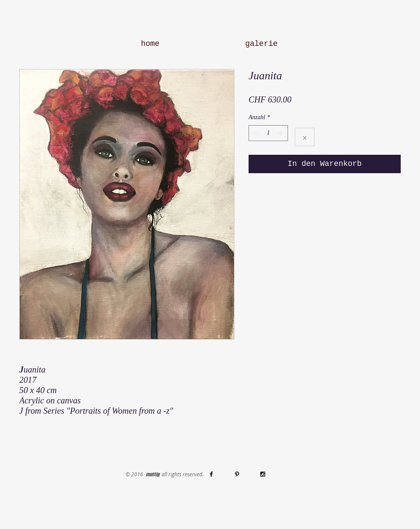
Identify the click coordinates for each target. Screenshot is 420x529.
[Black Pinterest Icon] (237, 474)
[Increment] (281, 133)
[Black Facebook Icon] (211, 474)
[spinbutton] (268, 133)
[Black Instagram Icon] (263, 474)
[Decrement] (255, 133)
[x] (305, 137)
